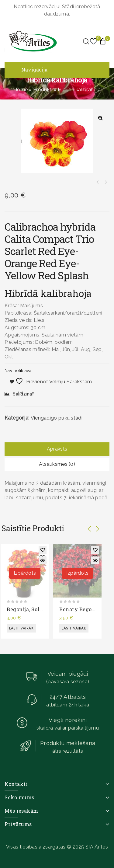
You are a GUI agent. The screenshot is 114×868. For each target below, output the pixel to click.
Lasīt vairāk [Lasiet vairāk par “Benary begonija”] (74, 628)
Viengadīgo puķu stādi (57, 418)
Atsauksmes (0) (57, 464)
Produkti (43, 90)
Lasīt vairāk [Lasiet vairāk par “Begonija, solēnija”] (21, 628)
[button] (100, 118)
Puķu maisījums (105, 182)
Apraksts (57, 449)
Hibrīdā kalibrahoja (98, 182)
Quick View (43, 560)
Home (21, 90)
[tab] (57, 449)
